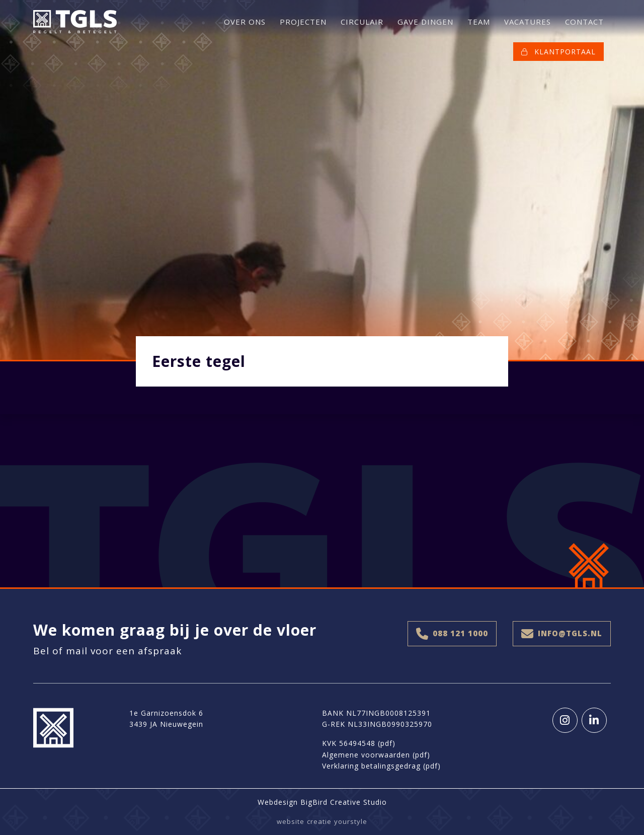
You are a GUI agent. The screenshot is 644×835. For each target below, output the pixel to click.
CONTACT (584, 22)
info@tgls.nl (562, 634)
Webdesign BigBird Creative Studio (322, 802)
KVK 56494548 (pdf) (359, 743)
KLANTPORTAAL (558, 52)
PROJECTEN (303, 22)
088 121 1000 (452, 634)
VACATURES (528, 22)
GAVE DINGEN (425, 22)
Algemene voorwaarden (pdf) (376, 755)
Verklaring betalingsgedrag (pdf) (381, 766)
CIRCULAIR (362, 22)
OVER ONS (245, 22)
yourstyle (351, 821)
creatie (319, 821)
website (291, 821)
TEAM (479, 22)
